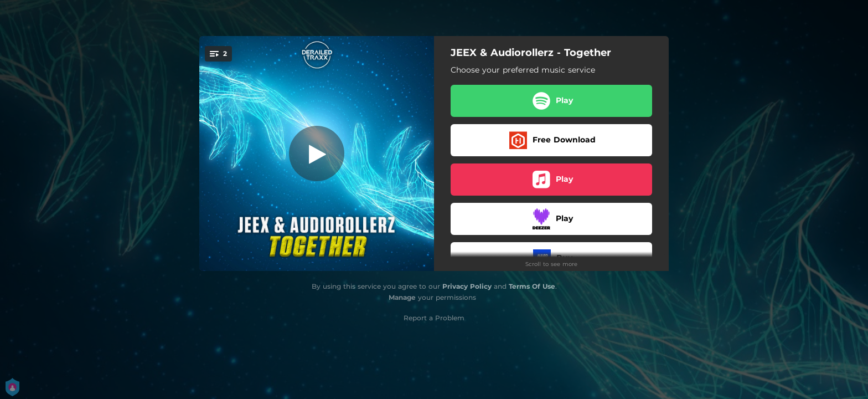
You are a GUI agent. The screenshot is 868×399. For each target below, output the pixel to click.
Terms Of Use (532, 286)
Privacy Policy (467, 286)
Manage (402, 297)
